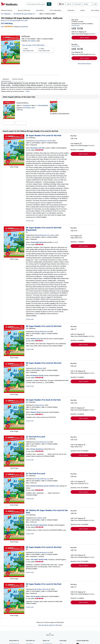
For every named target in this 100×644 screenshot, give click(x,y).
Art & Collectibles (55, 10)
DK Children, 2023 (29, 108)
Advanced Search (7, 10)
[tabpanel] (35, 87)
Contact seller (30, 221)
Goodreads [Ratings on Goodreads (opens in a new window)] (24, 26)
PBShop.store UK (36, 339)
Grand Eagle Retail (37, 242)
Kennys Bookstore (37, 449)
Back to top (50, 635)
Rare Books (40, 10)
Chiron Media (35, 596)
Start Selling (95, 10)
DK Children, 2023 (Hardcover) (60, 113)
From (30, 49)
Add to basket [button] (84, 38)
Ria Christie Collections (39, 525)
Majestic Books (36, 412)
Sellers (83, 10)
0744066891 (27, 105)
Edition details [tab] (18, 79)
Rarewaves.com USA (37, 148)
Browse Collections (24, 10)
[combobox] (36, 4)
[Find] (49, 4)
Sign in (69, 4)
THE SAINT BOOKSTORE (39, 559)
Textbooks (71, 10)
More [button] (28, 91)
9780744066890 (43, 105)
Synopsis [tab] (6, 79)
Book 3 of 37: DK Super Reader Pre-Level (14, 20)
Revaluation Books (37, 375)
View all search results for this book (50, 625)
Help (95, 4)
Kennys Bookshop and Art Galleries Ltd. (45, 486)
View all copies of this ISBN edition (33, 45)
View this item (76, 25)
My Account (78, 4)
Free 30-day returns (84, 64)
